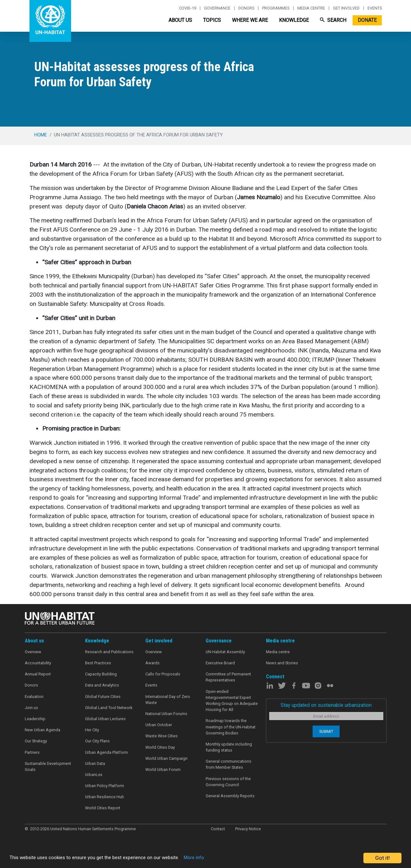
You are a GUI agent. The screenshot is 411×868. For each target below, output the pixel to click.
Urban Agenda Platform (106, 752)
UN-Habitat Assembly (225, 652)
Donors (246, 8)
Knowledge (294, 20)
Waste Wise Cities (162, 736)
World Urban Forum (163, 769)
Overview (33, 652)
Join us (31, 708)
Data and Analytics (102, 685)
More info (217, 858)
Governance (217, 8)
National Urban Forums (166, 714)
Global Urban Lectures (105, 719)
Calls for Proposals (163, 674)
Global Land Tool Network (109, 708)
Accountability (38, 663)
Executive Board (220, 663)
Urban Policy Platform (105, 786)
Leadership (35, 719)
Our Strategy (36, 741)
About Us (180, 20)
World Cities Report (103, 808)
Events (375, 8)
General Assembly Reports (230, 796)
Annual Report (38, 674)
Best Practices (98, 663)
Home (41, 135)
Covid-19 (188, 8)
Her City (92, 730)
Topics (212, 20)
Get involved (346, 8)
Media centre (311, 8)
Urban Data (95, 763)
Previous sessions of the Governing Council (228, 782)
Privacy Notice (248, 829)
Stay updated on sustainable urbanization (326, 705)
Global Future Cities (103, 697)
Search (333, 20)
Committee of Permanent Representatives (228, 677)
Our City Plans (97, 741)
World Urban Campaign (166, 758)
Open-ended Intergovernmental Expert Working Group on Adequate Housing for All (232, 701)
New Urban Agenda (43, 730)
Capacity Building (101, 674)
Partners (32, 752)
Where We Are (250, 20)
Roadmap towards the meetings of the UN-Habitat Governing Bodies (231, 727)
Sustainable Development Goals (48, 766)
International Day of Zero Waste (168, 700)
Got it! (382, 858)
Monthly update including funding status (229, 747)
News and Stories (282, 663)
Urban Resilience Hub (105, 797)
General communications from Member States (229, 764)
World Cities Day (160, 747)
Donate (367, 20)
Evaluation (34, 697)
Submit (326, 731)
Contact (218, 829)
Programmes (276, 8)
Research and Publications (109, 652)
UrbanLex (94, 775)
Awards (152, 663)
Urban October (159, 725)
